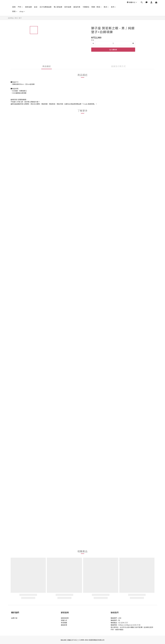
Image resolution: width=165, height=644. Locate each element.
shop (22, 11)
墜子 (20, 18)
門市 (20, 7)
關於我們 (15, 612)
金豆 (36, 7)
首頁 (14, 7)
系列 (114, 7)
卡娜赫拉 (86, 7)
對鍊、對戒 (96, 7)
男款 (15, 11)
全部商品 (11, 18)
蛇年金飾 (68, 7)
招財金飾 (28, 7)
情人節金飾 (58, 7)
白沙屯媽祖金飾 (46, 7)
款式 (106, 7)
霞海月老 (77, 7)
